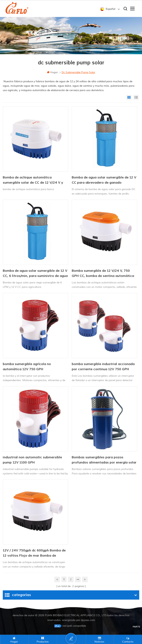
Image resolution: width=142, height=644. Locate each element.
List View (136, 98)
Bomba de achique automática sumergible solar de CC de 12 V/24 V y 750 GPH (33, 180)
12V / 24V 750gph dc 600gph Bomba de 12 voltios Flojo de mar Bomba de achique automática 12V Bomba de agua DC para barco (35, 553)
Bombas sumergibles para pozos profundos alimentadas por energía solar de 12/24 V (104, 460)
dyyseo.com (88, 620)
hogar (52, 72)
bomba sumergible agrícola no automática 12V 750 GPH (27, 367)
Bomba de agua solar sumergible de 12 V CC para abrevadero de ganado (104, 180)
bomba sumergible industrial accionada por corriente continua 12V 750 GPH (103, 367)
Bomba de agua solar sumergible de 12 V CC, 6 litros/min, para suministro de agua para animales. (35, 274)
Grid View (129, 98)
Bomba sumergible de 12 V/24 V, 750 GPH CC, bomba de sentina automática (103, 273)
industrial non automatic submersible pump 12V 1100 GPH (32, 460)
